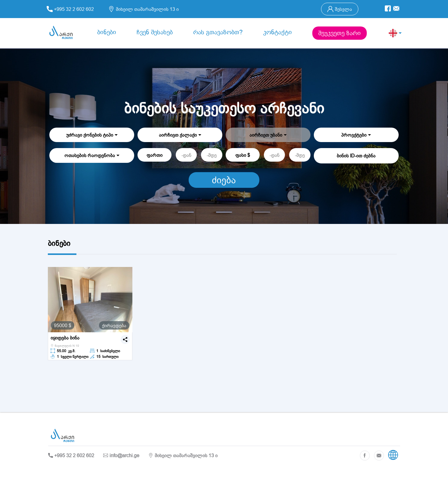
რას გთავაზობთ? (218, 32)
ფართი (154, 155)
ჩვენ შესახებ (155, 32)
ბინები (107, 32)
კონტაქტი (278, 32)
